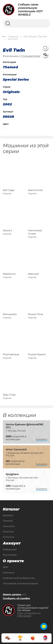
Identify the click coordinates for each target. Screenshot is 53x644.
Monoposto (10, 314)
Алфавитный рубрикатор (19, 578)
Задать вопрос (12, 595)
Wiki (6, 567)
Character (9, 526)
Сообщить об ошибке (16, 598)
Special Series (16, 80)
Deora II (7, 230)
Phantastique (11, 354)
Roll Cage (9, 190)
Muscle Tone (35, 314)
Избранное (10, 550)
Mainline (8, 516)
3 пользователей (30, 56)
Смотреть (42, 439)
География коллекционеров (20, 584)
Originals (11, 92)
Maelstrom (9, 274)
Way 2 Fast (9, 395)
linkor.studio (24, 616)
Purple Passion (37, 354)
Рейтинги (9, 573)
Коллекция (10, 555)
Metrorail (33, 274)
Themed (8, 521)
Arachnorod (35, 190)
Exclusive (8, 537)
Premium (8, 532)
